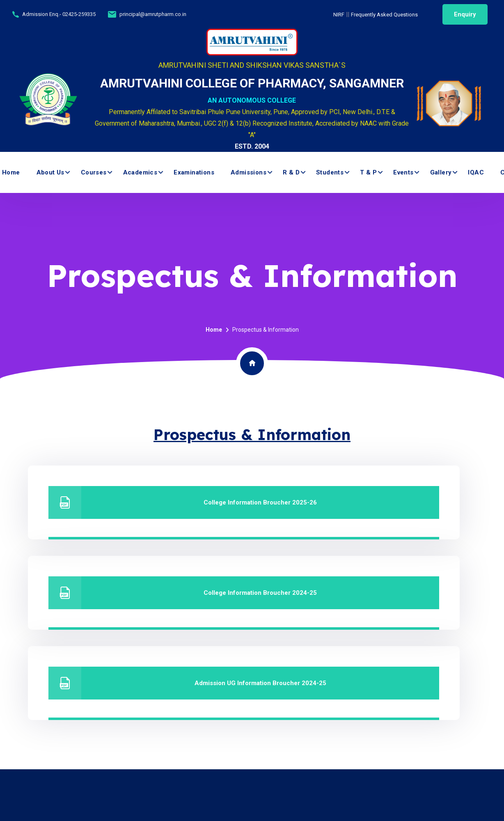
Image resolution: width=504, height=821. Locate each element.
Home (11, 172)
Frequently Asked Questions (384, 15)
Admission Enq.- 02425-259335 (59, 14)
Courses (94, 172)
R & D (291, 172)
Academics (140, 172)
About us (50, 172)
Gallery (441, 172)
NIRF (339, 15)
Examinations (194, 172)
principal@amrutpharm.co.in (153, 14)
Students (330, 172)
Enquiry (465, 14)
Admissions (249, 172)
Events (403, 172)
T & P (368, 172)
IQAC (476, 172)
